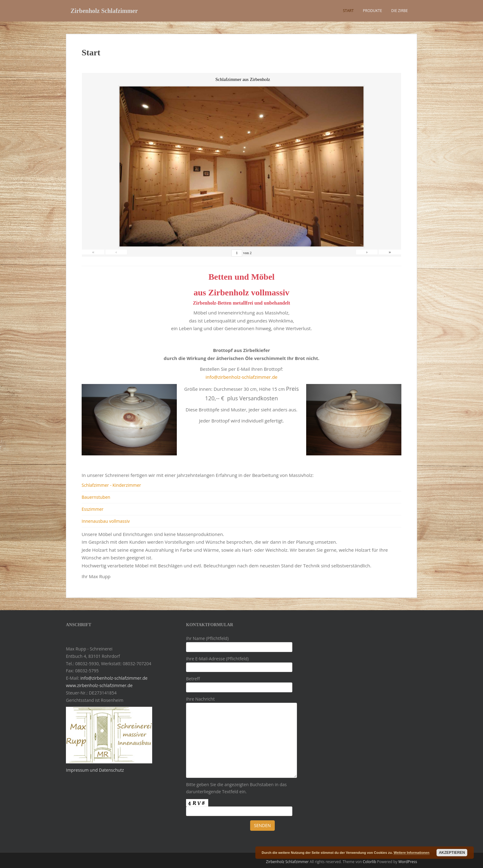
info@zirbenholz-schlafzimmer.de (241, 377)
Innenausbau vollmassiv (106, 521)
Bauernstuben (96, 497)
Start (348, 11)
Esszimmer (93, 509)
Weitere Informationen (412, 853)
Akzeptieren (452, 853)
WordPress (408, 862)
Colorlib (369, 862)
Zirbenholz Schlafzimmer (104, 11)
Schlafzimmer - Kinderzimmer (111, 485)
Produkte (372, 11)
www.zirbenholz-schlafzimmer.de (99, 685)
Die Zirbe (400, 11)
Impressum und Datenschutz (95, 770)
